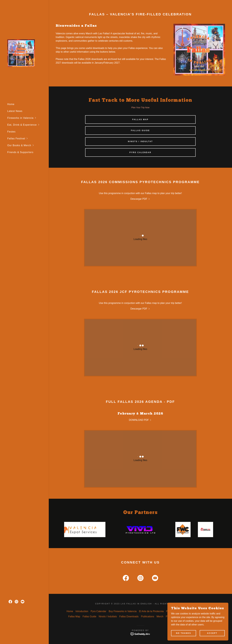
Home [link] (11, 104)
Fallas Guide (140, 131)
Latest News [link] (15, 111)
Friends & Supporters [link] (20, 152)
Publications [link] (147, 616)
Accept (212, 633)
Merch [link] (160, 616)
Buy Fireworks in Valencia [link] (123, 611)
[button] (28, 118)
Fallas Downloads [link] (129, 616)
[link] (21, 53)
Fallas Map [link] (74, 616)
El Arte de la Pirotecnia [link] (151, 611)
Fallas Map (140, 120)
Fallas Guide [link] (89, 616)
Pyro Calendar (140, 152)
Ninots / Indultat (140, 141)
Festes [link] (11, 132)
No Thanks (184, 633)
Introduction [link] (82, 611)
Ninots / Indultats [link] (108, 616)
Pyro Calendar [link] (98, 611)
